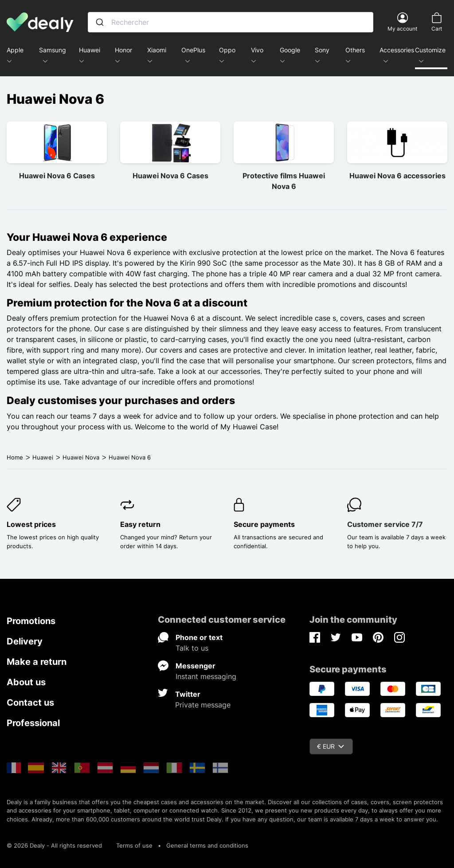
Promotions (31, 621)
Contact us (30, 703)
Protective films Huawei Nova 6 (284, 181)
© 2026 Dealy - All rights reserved (54, 845)
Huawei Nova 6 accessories (397, 176)
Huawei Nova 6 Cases (57, 176)
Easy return (140, 524)
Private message (203, 705)
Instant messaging (206, 676)
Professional (33, 723)
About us (26, 682)
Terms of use (134, 845)
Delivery (25, 641)
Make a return (37, 662)
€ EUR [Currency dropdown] (331, 746)
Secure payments (264, 524)
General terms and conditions (207, 845)
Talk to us (192, 648)
